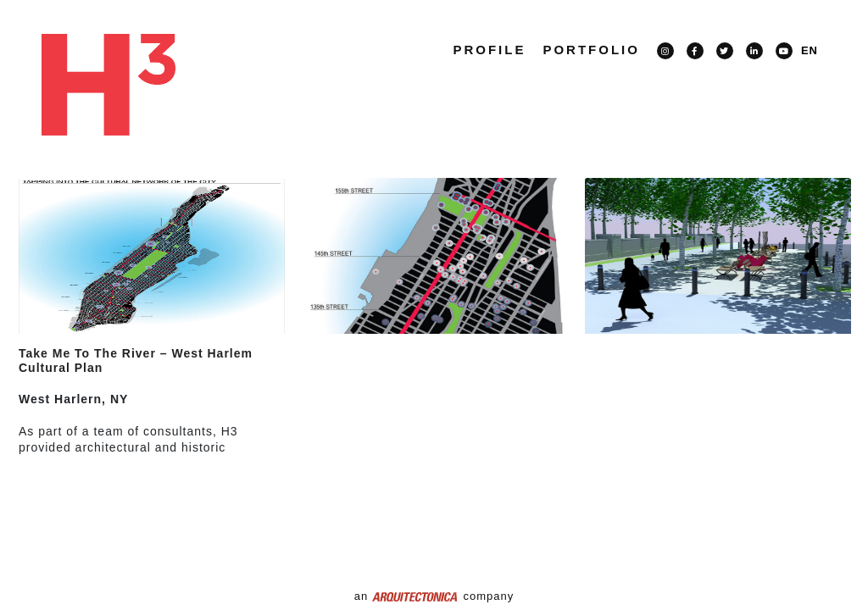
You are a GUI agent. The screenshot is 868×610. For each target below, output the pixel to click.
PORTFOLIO (591, 50)
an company (434, 596)
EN (810, 50)
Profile (489, 50)
